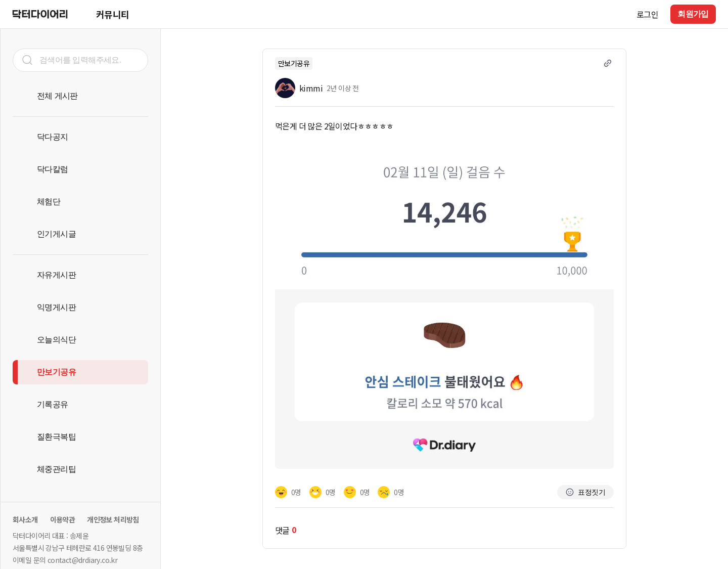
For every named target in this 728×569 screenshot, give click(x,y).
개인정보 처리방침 (113, 519)
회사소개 (25, 519)
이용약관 (63, 519)
